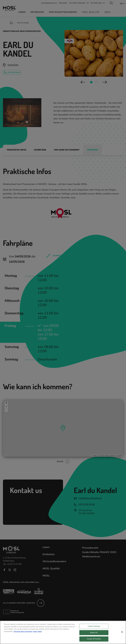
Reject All (94, 633)
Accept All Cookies (94, 639)
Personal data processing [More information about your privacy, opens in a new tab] (23, 632)
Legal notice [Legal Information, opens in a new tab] (37, 632)
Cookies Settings (94, 627)
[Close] (122, 632)
